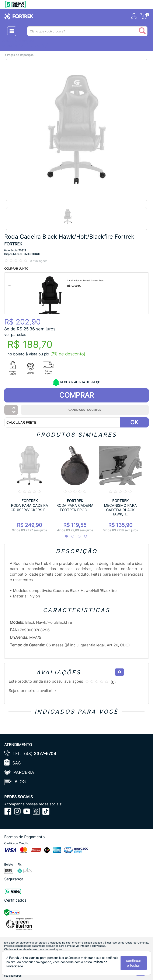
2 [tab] (71, 536)
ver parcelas (15, 335)
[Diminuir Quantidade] (14, 412)
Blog (20, 782)
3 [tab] (77, 536)
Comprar (76, 395)
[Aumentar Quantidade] (14, 408)
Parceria (24, 772)
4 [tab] (83, 536)
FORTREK (13, 244)
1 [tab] (64, 536)
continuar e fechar (134, 963)
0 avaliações (39, 261)
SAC (17, 763)
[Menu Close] (12, 31)
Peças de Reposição (20, 55)
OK (134, 422)
